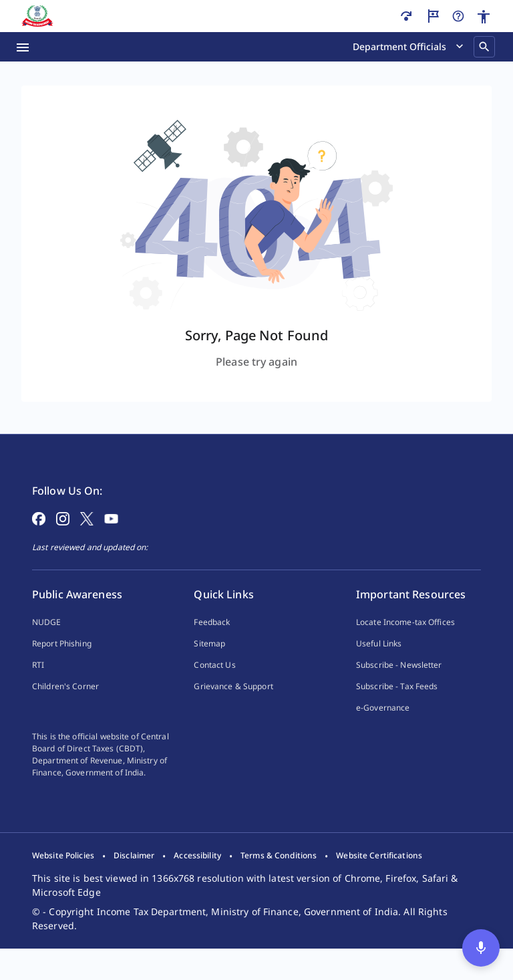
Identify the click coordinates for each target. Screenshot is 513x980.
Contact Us (214, 686)
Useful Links (379, 665)
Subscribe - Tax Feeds (397, 708)
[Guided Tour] (433, 16)
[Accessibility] (484, 17)
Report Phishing (62, 665)
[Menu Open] (23, 47)
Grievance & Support (233, 708)
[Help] (458, 16)
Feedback (212, 643)
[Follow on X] (87, 539)
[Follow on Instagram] (63, 539)
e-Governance (383, 729)
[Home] (37, 16)
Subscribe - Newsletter (399, 686)
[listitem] (63, 888)
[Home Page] (68, 468)
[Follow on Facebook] (39, 539)
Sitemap (209, 665)
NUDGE (47, 643)
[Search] (484, 47)
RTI (38, 686)
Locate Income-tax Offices (405, 643)
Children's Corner (65, 708)
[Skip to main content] (406, 16)
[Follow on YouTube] (111, 539)
